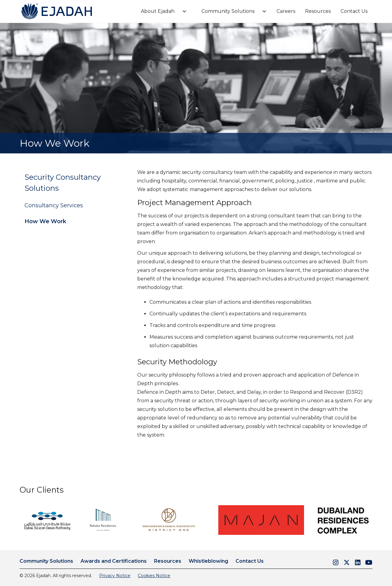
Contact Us (354, 11)
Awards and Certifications (114, 561)
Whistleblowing (208, 561)
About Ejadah (158, 11)
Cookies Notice (154, 576)
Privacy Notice (115, 576)
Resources (318, 11)
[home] (57, 11)
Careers (286, 11)
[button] (161, 11)
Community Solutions (228, 11)
